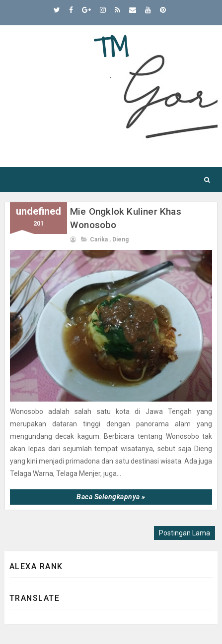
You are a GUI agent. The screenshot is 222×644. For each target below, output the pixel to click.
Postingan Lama (185, 533)
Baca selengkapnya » (111, 497)
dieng (120, 239)
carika (99, 239)
